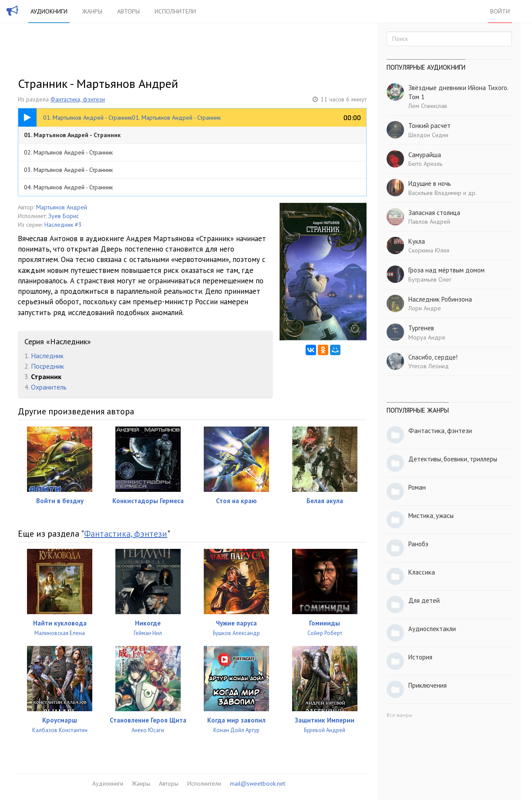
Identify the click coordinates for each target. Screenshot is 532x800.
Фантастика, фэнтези (78, 99)
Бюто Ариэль (425, 164)
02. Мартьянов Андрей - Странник (68, 152)
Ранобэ (418, 544)
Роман (417, 487)
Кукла (417, 241)
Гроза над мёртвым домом (446, 270)
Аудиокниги (49, 11)
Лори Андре (425, 308)
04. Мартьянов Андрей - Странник (68, 187)
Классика (422, 572)
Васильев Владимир (435, 193)
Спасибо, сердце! (433, 357)
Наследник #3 (63, 225)
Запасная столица (434, 213)
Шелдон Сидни (428, 135)
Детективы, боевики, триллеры (453, 459)
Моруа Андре (427, 337)
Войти (500, 11)
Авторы (128, 11)
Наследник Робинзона (440, 299)
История (420, 657)
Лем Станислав (428, 106)
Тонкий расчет (429, 126)
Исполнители (175, 11)
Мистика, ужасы (431, 516)
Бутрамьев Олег (430, 279)
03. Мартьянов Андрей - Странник (68, 170)
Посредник (47, 366)
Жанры (92, 11)
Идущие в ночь (430, 183)
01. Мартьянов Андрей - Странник (72, 135)
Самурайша (425, 155)
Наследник (47, 356)
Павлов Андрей (429, 222)
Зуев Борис (64, 216)
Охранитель (49, 387)
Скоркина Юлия (429, 250)
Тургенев (421, 328)
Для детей (424, 600)
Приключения (428, 685)
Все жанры (399, 715)
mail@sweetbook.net (258, 783)
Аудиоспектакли (432, 629)
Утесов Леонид (429, 366)
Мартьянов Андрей (62, 207)
